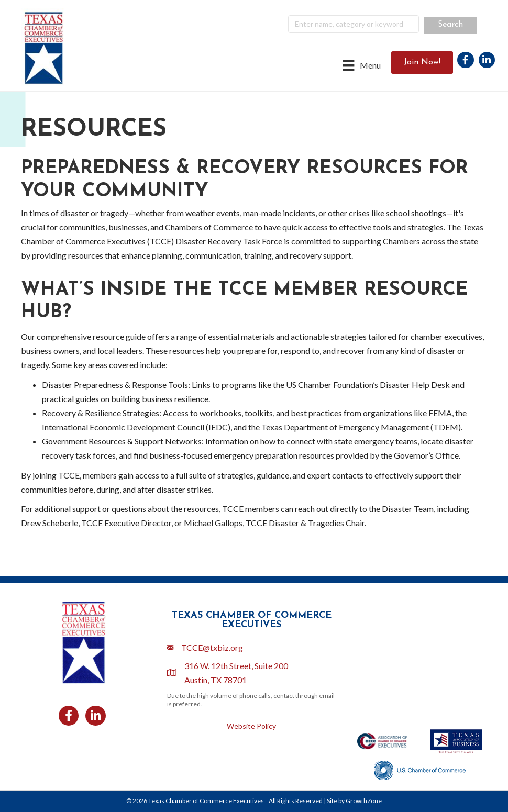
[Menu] (361, 65)
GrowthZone (364, 801)
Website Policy (251, 726)
